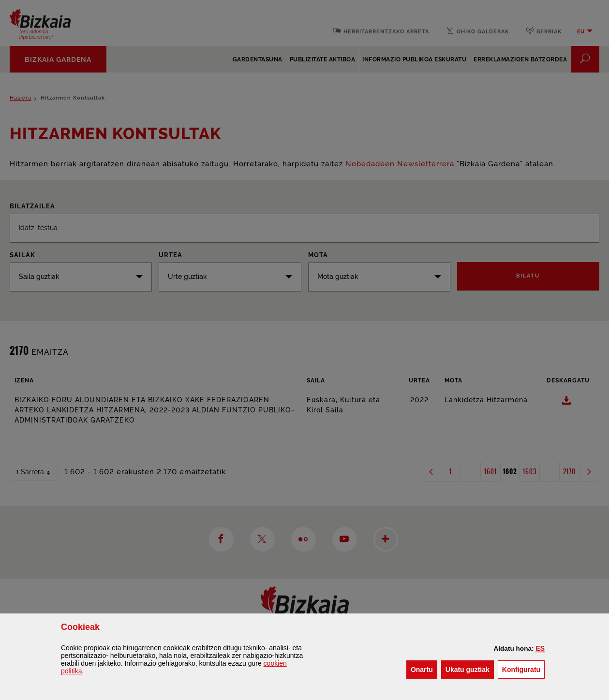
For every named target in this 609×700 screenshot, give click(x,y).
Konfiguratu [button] (523, 669)
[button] (540, 648)
